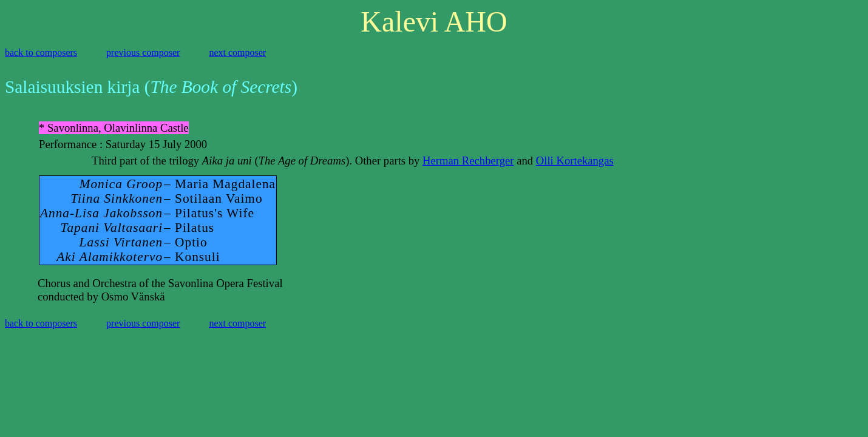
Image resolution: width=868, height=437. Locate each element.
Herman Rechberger (468, 161)
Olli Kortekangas (575, 161)
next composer (237, 53)
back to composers (41, 53)
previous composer (143, 53)
